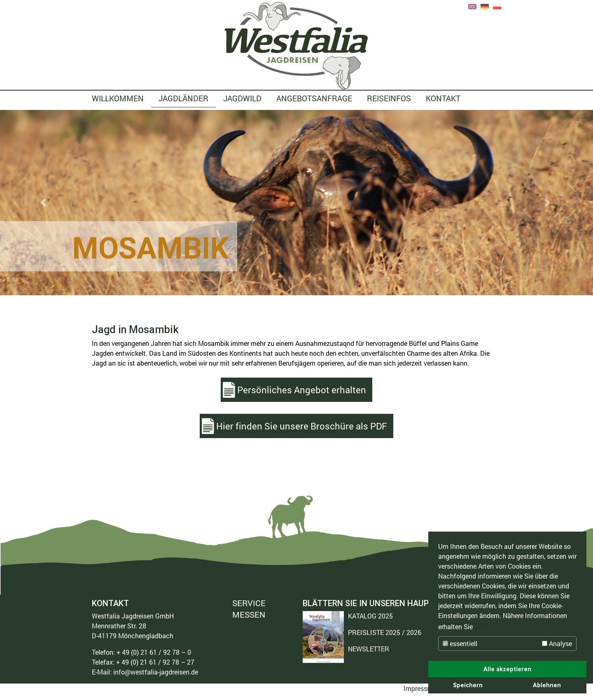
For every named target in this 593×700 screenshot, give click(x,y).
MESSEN (249, 614)
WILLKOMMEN (118, 98)
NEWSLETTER (369, 649)
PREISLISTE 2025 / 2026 (385, 632)
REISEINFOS (389, 98)
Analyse (557, 643)
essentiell (460, 643)
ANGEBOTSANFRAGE (314, 98)
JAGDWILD (242, 98)
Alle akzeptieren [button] (507, 669)
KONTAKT (443, 98)
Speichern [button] (468, 685)
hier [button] (481, 626)
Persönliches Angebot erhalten (302, 390)
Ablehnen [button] (547, 685)
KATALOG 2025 (370, 616)
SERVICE (249, 603)
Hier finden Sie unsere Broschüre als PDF (302, 426)
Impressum (420, 688)
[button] (44, 203)
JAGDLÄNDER (183, 98)
